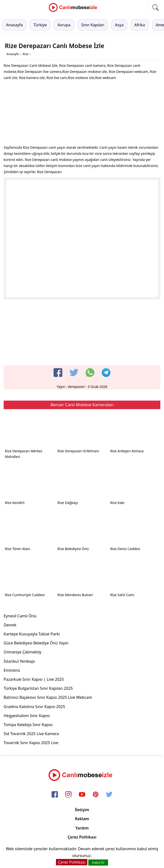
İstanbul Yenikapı (19, 661)
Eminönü (12, 670)
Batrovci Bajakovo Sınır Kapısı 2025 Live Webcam (48, 697)
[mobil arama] (155, 8)
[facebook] (58, 373)
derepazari (76, 387)
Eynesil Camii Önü (20, 616)
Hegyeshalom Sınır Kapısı (27, 716)
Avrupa (64, 25)
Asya (119, 25)
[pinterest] (96, 795)
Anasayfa (14, 25)
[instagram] (68, 795)
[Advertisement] (82, 114)
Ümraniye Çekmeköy (23, 652)
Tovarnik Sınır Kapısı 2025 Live (31, 743)
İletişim (82, 810)
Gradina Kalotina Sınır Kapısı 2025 (34, 707)
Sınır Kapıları (93, 25)
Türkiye (40, 25)
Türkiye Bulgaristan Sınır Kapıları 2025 (38, 688)
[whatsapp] (90, 373)
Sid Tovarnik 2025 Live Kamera (31, 734)
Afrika (140, 25)
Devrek (10, 625)
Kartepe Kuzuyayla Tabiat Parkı (32, 634)
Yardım (82, 828)
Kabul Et (98, 863)
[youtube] (82, 795)
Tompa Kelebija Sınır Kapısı (28, 725)
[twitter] (74, 373)
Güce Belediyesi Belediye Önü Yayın (36, 643)
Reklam (82, 819)
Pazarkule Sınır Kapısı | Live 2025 (34, 679)
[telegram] (106, 373)
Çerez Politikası (82, 837)
